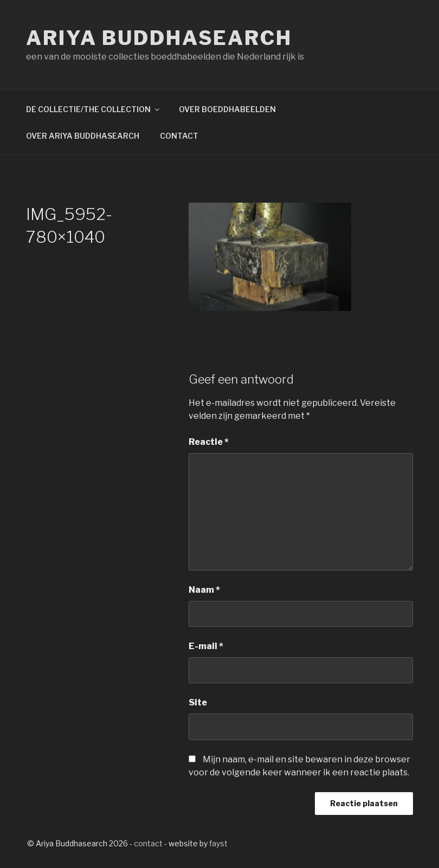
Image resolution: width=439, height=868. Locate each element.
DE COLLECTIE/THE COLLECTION (93, 109)
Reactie (209, 442)
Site (198, 702)
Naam (204, 590)
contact (148, 843)
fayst (218, 843)
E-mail (206, 646)
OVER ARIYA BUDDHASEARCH (83, 136)
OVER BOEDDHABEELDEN (227, 109)
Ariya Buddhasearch (159, 38)
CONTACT (179, 136)
